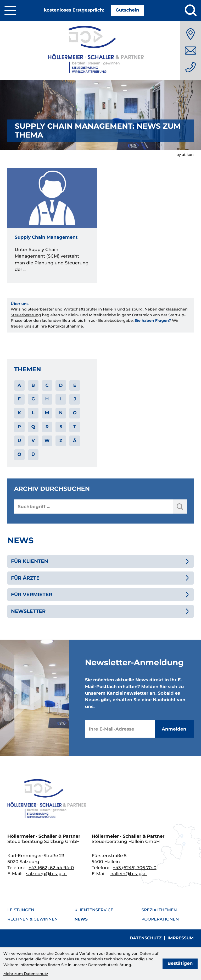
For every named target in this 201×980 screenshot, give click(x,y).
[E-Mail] (120, 729)
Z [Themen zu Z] (61, 441)
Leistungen (21, 910)
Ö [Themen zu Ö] (19, 455)
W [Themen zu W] (47, 441)
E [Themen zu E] (75, 385)
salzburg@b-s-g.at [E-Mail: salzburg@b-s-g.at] (47, 874)
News (81, 919)
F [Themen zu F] (19, 399)
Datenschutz (146, 938)
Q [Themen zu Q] (33, 427)
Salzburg (134, 309)
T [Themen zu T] (75, 427)
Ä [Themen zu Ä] (75, 441)
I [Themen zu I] (61, 399)
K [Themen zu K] (19, 413)
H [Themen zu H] (47, 399)
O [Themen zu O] (75, 413)
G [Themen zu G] (33, 399)
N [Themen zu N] (61, 413)
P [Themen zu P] (19, 427)
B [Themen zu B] (33, 385)
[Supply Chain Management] (52, 225)
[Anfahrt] (191, 34)
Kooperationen (160, 919)
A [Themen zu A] (19, 385)
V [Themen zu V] (33, 441)
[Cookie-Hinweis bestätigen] (180, 964)
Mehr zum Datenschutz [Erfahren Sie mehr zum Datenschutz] (26, 974)
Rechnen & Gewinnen (32, 919)
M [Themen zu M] (47, 413)
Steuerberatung (26, 315)
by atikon (185, 155)
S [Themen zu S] (61, 427)
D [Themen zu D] (61, 385)
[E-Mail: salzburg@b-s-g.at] (191, 51)
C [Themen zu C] (47, 385)
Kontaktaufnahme (65, 326)
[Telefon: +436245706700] (135, 868)
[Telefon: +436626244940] (191, 67)
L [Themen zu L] (33, 413)
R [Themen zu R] (47, 427)
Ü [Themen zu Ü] (33, 455)
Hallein (110, 309)
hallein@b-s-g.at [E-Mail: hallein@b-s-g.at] (129, 874)
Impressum (181, 938)
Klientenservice (94, 910)
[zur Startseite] (100, 51)
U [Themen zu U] (19, 441)
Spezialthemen (159, 910)
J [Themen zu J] (75, 399)
